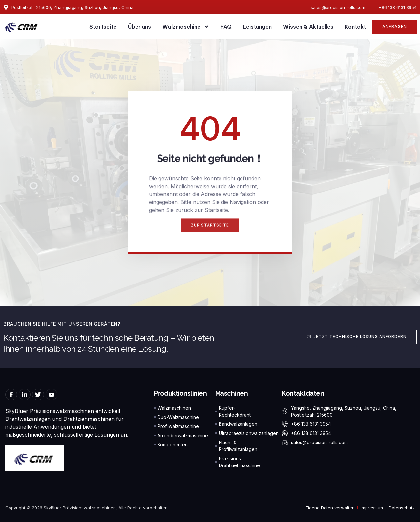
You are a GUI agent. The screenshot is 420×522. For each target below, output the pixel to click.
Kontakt (355, 27)
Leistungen (257, 27)
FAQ (226, 27)
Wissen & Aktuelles (308, 27)
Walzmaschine (186, 27)
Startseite (103, 27)
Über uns (139, 27)
